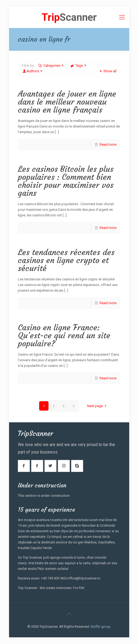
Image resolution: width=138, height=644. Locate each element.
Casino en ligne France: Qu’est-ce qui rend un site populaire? (64, 335)
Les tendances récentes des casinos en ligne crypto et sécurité (66, 260)
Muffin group (101, 627)
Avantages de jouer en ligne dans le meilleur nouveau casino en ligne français (67, 102)
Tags (79, 65)
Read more (108, 144)
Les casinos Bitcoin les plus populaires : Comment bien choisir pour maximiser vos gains (66, 181)
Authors (33, 71)
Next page (97, 406)
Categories (51, 65)
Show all (107, 71)
